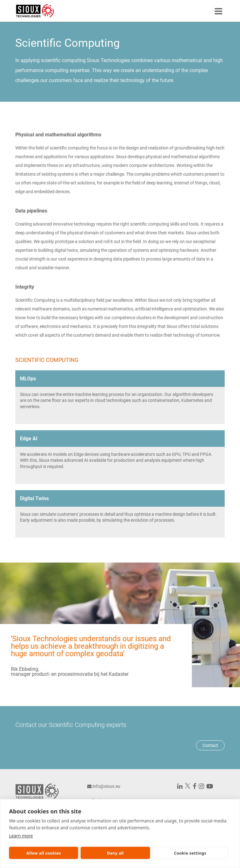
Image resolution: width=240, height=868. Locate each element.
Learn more (21, 836)
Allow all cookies (44, 853)
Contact (210, 745)
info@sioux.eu (106, 786)
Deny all (115, 853)
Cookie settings (190, 853)
